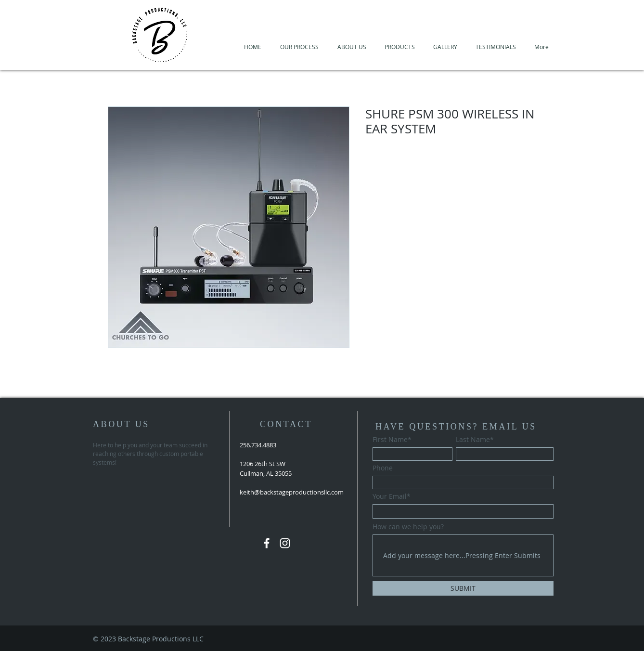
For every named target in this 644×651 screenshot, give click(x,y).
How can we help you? (408, 527)
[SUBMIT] (463, 588)
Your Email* (392, 496)
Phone (383, 468)
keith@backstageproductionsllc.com (292, 492)
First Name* (392, 440)
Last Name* (475, 440)
